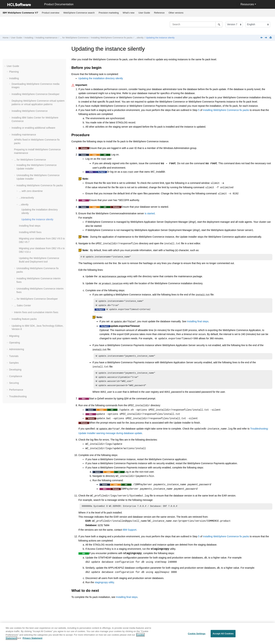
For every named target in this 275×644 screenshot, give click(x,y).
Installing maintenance (47, 38)
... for (74, 38)
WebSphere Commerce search (79, 13)
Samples (14, 363)
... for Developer (36, 299)
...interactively (26, 198)
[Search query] (196, 24)
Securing (14, 383)
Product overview (51, 13)
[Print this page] (271, 38)
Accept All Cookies (223, 634)
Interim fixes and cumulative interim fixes (36, 312)
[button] (5, 66)
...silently (139, 38)
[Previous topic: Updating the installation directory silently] (262, 38)
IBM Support (130, 530)
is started (150, 213)
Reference (159, 13)
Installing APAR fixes (30, 232)
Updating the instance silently (160, 38)
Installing (29, 38)
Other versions (176, 13)
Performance (16, 390)
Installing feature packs (24, 319)
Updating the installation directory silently (101, 78)
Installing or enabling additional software (33, 128)
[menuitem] (51, 13)
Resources (247, 4)
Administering (17, 349)
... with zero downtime (31, 191)
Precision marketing (109, 13)
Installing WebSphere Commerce (30, 111)
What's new (129, 13)
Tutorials (14, 356)
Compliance (16, 376)
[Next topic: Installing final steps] (266, 38)
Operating (14, 343)
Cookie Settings (197, 634)
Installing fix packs (112, 38)
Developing (15, 370)
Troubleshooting (18, 396)
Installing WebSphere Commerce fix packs (226, 110)
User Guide (144, 13)
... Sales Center (23, 305)
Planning (14, 72)
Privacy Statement (33, 638)
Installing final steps (30, 226)
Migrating (14, 336)
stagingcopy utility (104, 582)
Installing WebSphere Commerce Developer (36, 94)
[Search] (219, 24)
